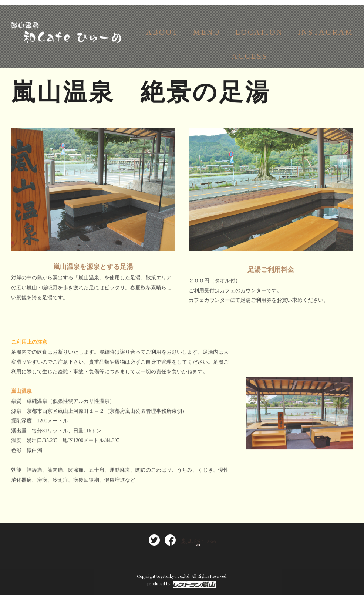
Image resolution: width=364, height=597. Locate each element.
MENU (207, 36)
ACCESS (250, 60)
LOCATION (259, 36)
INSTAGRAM (326, 36)
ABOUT (162, 36)
